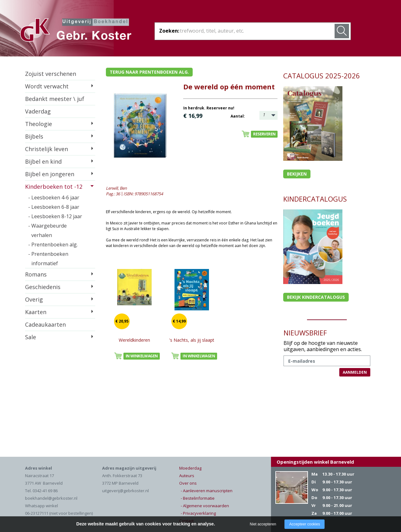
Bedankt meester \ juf (55, 99)
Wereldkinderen (134, 340)
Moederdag (190, 468)
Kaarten (36, 312)
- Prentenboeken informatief (48, 259)
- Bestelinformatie (198, 498)
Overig (34, 299)
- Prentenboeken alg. (53, 245)
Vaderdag (38, 111)
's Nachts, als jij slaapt (192, 340)
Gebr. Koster (76, 31)
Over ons (188, 483)
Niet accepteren (263, 524)
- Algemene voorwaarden (205, 506)
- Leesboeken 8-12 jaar (55, 216)
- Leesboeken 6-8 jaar (54, 207)
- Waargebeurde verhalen (47, 230)
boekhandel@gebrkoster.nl (51, 498)
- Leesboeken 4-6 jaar (54, 198)
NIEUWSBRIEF (305, 333)
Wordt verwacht (47, 86)
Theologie (39, 124)
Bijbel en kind (43, 161)
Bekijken (297, 174)
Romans (36, 274)
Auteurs (187, 476)
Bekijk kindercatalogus (316, 297)
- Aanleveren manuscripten (207, 491)
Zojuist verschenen (51, 74)
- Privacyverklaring (198, 513)
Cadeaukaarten (45, 324)
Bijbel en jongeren (50, 174)
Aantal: (238, 116)
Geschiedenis (43, 287)
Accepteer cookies (305, 524)
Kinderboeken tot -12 (54, 187)
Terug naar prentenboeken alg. (149, 72)
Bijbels (34, 136)
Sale (31, 337)
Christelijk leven (47, 149)
